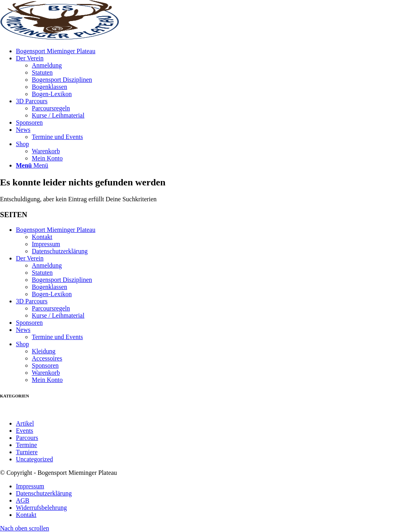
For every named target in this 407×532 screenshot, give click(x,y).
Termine (26, 445)
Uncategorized (34, 459)
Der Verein (30, 258)
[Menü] (32, 165)
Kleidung (44, 351)
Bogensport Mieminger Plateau (56, 230)
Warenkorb (46, 373)
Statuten (42, 72)
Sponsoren (29, 323)
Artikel (25, 423)
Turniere (27, 452)
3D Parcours (32, 301)
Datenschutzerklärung (60, 251)
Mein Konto (47, 380)
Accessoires (47, 358)
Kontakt (42, 237)
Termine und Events (57, 337)
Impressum (46, 244)
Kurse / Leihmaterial (58, 115)
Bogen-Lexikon (52, 94)
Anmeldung (47, 65)
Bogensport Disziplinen (62, 80)
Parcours (27, 438)
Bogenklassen (49, 87)
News (23, 330)
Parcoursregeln (51, 108)
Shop (22, 344)
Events (25, 431)
